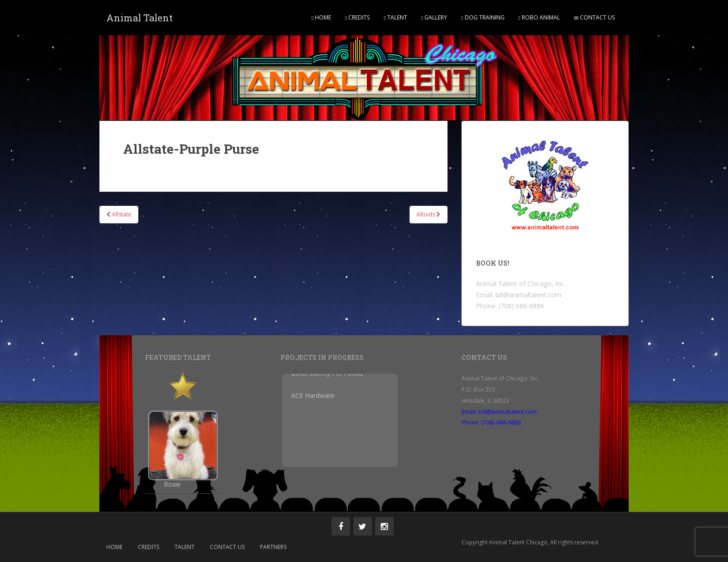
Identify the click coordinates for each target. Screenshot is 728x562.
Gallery (434, 17)
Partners (273, 547)
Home (321, 17)
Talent (395, 17)
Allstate (119, 214)
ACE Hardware (313, 392)
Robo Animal (539, 17)
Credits (357, 17)
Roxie (172, 484)
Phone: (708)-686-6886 (491, 422)
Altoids (429, 214)
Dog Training (483, 17)
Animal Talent (140, 18)
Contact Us (594, 17)
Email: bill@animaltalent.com (499, 412)
